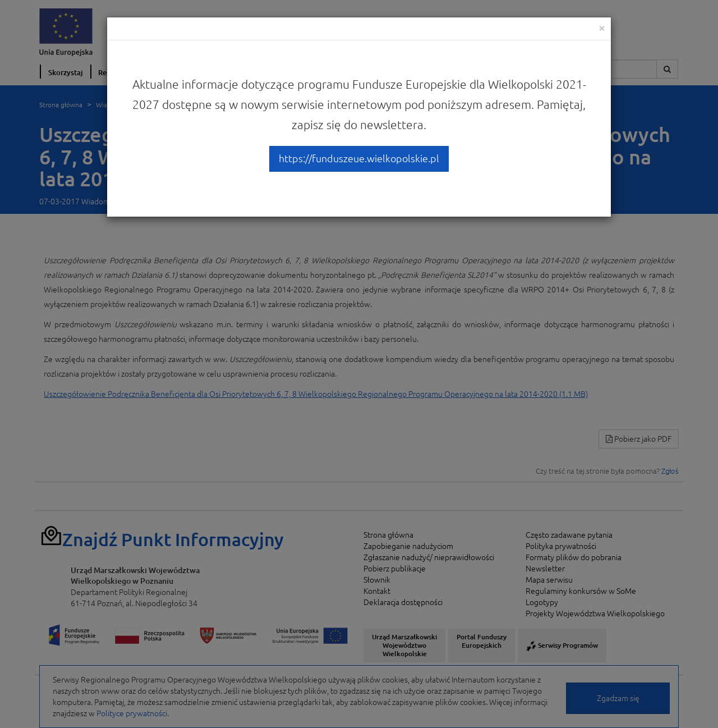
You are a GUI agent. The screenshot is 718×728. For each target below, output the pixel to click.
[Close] (602, 28)
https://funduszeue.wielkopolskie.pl (359, 158)
